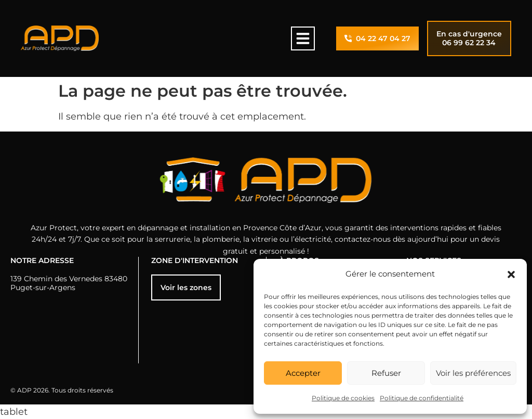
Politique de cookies (343, 398)
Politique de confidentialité (422, 398)
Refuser (386, 373)
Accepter (303, 373)
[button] (511, 274)
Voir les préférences (473, 373)
